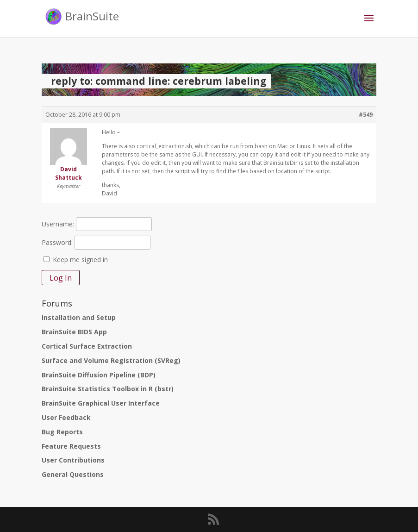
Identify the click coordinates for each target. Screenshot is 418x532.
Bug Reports (62, 432)
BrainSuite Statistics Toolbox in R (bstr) (108, 389)
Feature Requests (71, 446)
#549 (366, 115)
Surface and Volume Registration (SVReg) (111, 360)
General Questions (73, 474)
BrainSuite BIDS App (74, 332)
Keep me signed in (80, 260)
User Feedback (66, 417)
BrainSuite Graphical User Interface (101, 403)
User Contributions (73, 460)
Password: (57, 242)
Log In (61, 278)
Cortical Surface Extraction (87, 346)
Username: (58, 224)
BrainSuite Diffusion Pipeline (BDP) (99, 375)
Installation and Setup (79, 317)
